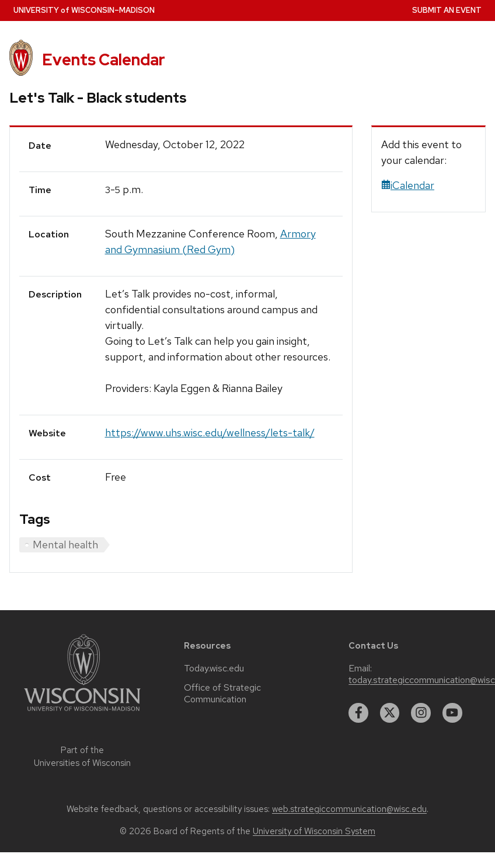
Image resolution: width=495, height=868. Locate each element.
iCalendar (408, 185)
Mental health (65, 545)
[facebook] (358, 713)
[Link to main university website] (82, 713)
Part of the (82, 757)
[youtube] (452, 713)
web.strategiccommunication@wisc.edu (349, 809)
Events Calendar (104, 60)
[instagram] (421, 713)
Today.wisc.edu (214, 668)
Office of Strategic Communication (222, 694)
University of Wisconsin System (314, 831)
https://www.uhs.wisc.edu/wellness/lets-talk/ (210, 433)
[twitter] (390, 713)
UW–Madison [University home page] (84, 10)
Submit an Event (447, 10)
